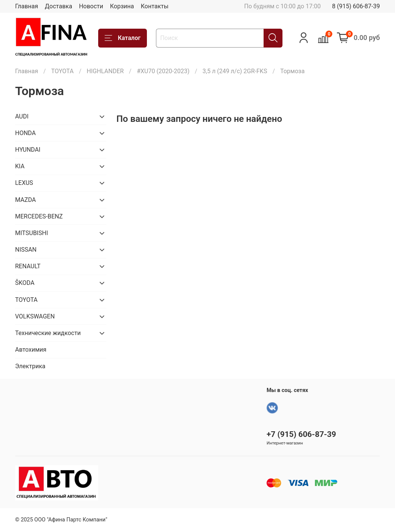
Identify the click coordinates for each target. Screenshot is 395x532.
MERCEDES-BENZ (39, 216)
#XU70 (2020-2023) (163, 71)
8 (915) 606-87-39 (356, 6)
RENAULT (28, 266)
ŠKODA (25, 283)
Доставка (59, 6)
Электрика (30, 366)
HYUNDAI (28, 150)
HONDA (25, 133)
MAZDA (25, 200)
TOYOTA (62, 71)
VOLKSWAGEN (35, 316)
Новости (91, 6)
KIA (20, 166)
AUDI (22, 116)
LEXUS (24, 183)
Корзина (122, 6)
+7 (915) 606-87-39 (301, 434)
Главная (27, 6)
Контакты (155, 6)
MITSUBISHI (32, 233)
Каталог (123, 38)
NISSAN (26, 250)
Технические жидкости (48, 333)
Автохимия (31, 350)
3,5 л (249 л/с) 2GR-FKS (235, 71)
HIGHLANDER (105, 71)
